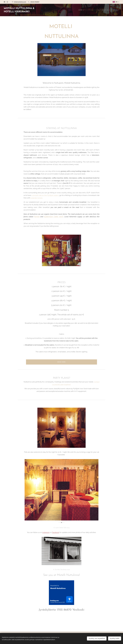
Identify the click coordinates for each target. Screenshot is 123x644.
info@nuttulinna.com (20, 2)
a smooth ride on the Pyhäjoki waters (45, 195)
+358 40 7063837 (35, 2)
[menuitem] (78, 10)
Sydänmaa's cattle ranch (54, 217)
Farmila (37, 217)
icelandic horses (36, 198)
